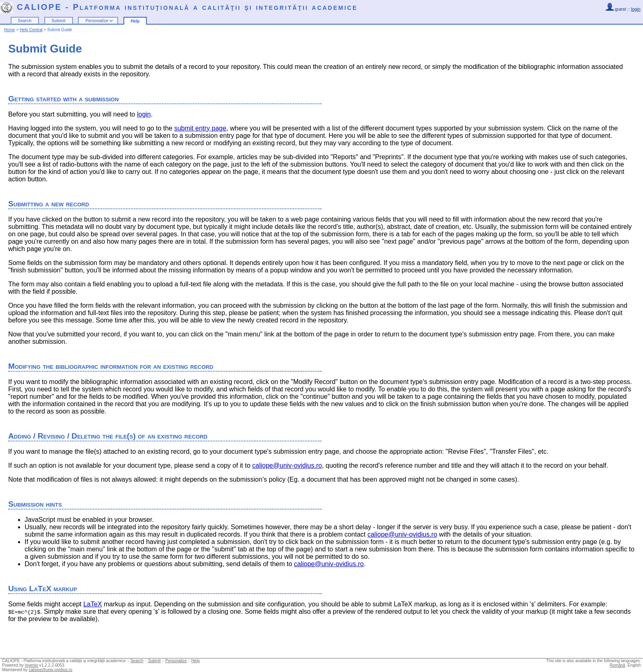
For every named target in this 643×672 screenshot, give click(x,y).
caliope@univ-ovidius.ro (287, 465)
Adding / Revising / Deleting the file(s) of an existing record (108, 436)
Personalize (97, 21)
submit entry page (200, 128)
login (636, 9)
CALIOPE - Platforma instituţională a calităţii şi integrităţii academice (187, 7)
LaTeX (92, 604)
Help (135, 21)
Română (618, 665)
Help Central (31, 30)
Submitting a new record (49, 204)
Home (10, 30)
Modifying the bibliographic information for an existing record (111, 366)
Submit (59, 21)
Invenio (32, 665)
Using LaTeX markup (43, 589)
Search (25, 21)
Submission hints (35, 504)
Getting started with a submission (63, 99)
